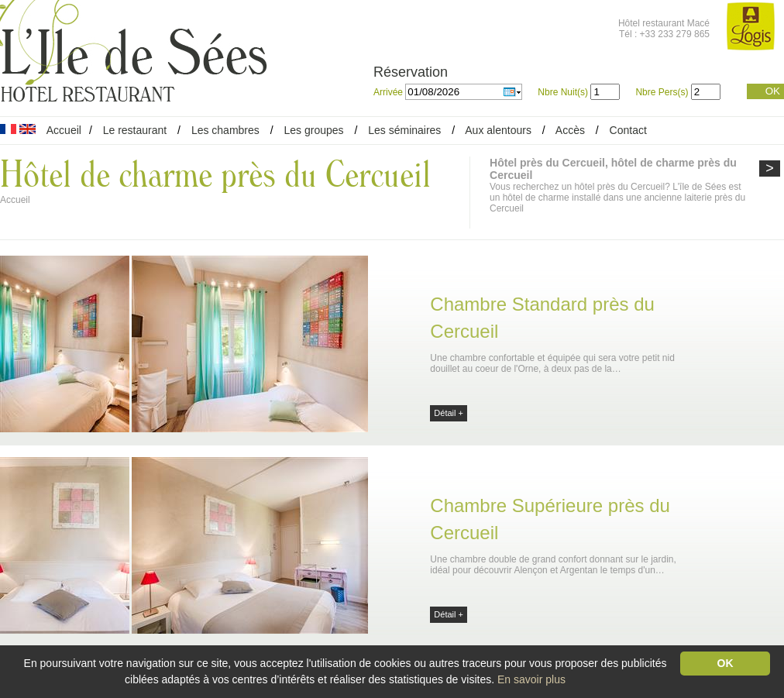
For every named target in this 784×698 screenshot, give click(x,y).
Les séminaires (404, 130)
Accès (570, 130)
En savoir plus (531, 679)
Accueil (64, 130)
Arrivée (389, 92)
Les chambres (225, 130)
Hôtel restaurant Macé (664, 23)
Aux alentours (500, 130)
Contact (628, 130)
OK (773, 91)
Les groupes (313, 130)
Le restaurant (135, 130)
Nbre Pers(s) (662, 92)
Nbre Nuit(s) (563, 92)
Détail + (449, 413)
